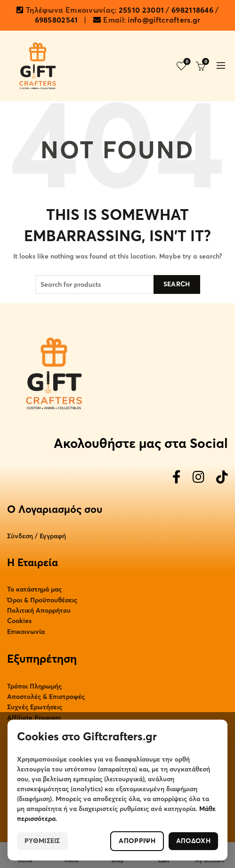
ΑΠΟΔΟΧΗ (193, 841)
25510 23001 (141, 10)
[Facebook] (177, 478)
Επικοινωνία (26, 632)
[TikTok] (222, 478)
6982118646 (192, 10)
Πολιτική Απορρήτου (39, 611)
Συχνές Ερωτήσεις (35, 707)
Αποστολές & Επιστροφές (46, 697)
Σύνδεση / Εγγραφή (36, 536)
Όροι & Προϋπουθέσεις (42, 600)
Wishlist (186, 62)
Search (177, 284)
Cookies (19, 621)
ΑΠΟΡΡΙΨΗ (137, 841)
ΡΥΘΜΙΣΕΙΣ (42, 841)
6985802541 (57, 20)
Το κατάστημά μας (34, 589)
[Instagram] (199, 478)
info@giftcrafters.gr (164, 20)
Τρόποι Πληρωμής (34, 686)
